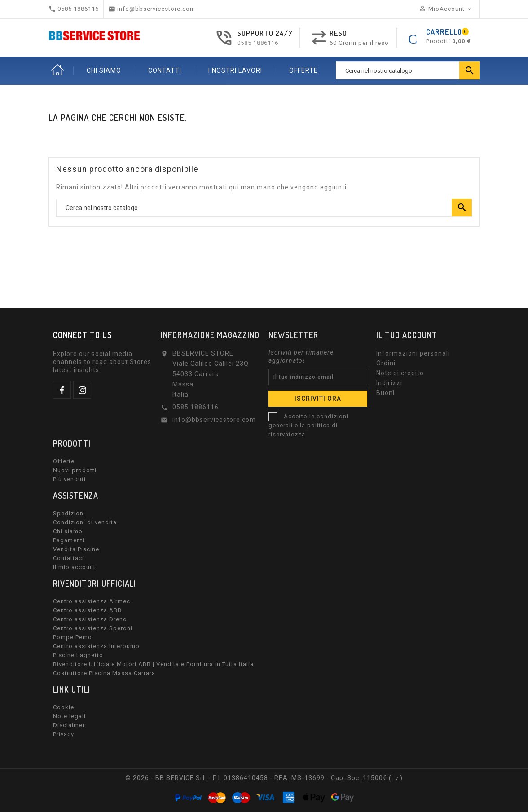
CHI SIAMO (104, 70)
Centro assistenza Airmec (92, 601)
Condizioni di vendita (85, 522)
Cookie (64, 707)
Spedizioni (69, 513)
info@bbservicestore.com (214, 420)
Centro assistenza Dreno (90, 619)
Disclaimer (69, 725)
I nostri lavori (235, 70)
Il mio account (74, 567)
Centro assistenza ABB (87, 610)
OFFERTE (304, 70)
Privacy (64, 734)
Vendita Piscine (76, 549)
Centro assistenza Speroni (93, 628)
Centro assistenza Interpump (96, 646)
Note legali (69, 716)
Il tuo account (407, 335)
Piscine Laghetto (78, 655)
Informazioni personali (413, 353)
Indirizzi (389, 383)
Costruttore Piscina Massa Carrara (104, 673)
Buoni (385, 393)
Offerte (64, 461)
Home (57, 70)
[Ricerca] (408, 70)
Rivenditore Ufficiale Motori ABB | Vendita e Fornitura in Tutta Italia (153, 664)
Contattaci (68, 558)
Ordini (386, 363)
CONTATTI (165, 70)
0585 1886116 (258, 43)
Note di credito (400, 373)
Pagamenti (69, 540)
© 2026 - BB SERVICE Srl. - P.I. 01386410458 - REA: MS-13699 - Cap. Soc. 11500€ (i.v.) (264, 778)
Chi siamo (68, 531)
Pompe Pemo (73, 637)
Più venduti (69, 479)
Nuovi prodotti (75, 470)
